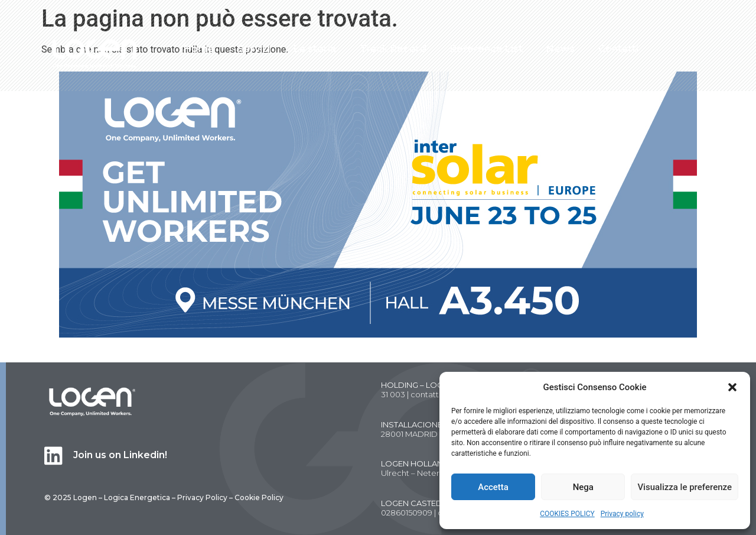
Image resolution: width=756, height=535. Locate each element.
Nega (583, 487)
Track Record (393, 49)
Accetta (493, 487)
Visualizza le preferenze (685, 487)
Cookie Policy (259, 497)
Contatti (618, 49)
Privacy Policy (202, 497)
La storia (315, 49)
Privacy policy (622, 514)
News (561, 49)
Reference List (486, 49)
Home (199, 49)
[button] (732, 387)
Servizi (254, 49)
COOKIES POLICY (567, 514)
